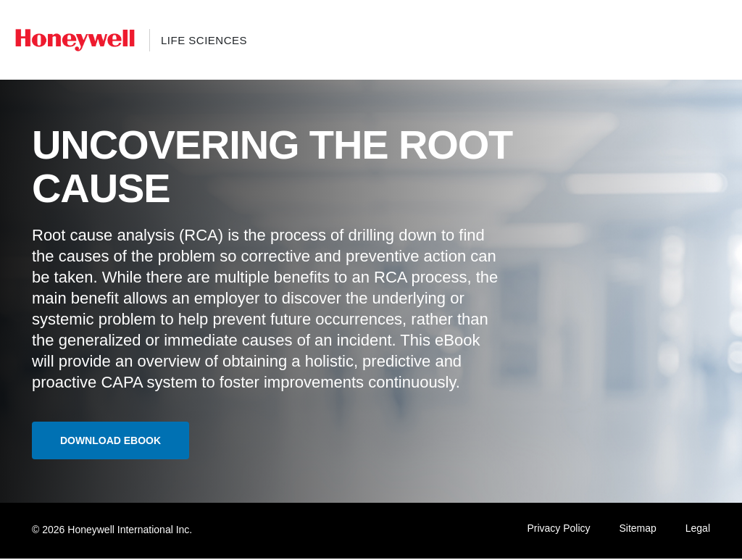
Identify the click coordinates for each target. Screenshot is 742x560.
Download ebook (115, 441)
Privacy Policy (558, 530)
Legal (698, 530)
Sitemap (637, 530)
